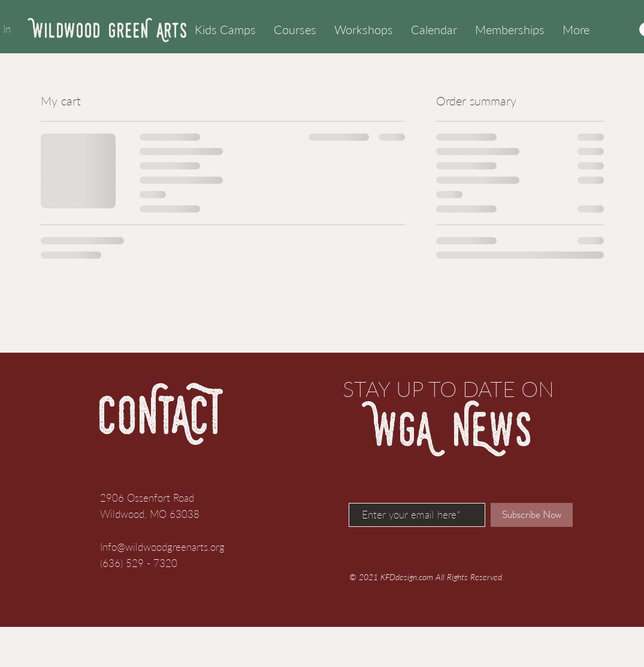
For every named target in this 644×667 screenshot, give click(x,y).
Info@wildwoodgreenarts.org (162, 547)
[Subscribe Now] (532, 515)
